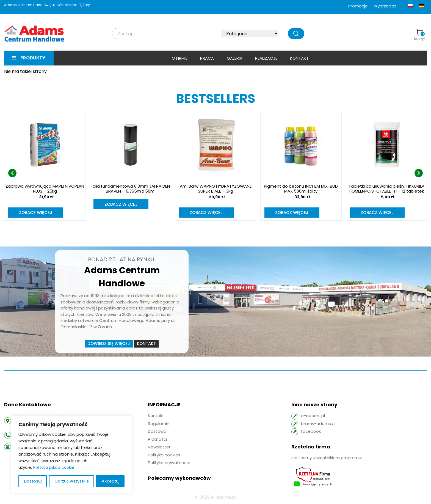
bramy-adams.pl (318, 424)
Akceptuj (110, 481)
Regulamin (159, 424)
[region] (71, 454)
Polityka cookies (164, 455)
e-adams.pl (313, 416)
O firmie (180, 58)
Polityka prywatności (169, 463)
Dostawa (157, 432)
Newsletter (159, 447)
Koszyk (420, 35)
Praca (207, 58)
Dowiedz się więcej (109, 344)
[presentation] (12, 173)
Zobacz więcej (36, 213)
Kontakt (299, 58)
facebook (311, 432)
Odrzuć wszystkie (72, 481)
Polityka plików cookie (54, 467)
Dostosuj (33, 481)
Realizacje (266, 58)
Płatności (157, 440)
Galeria (235, 58)
